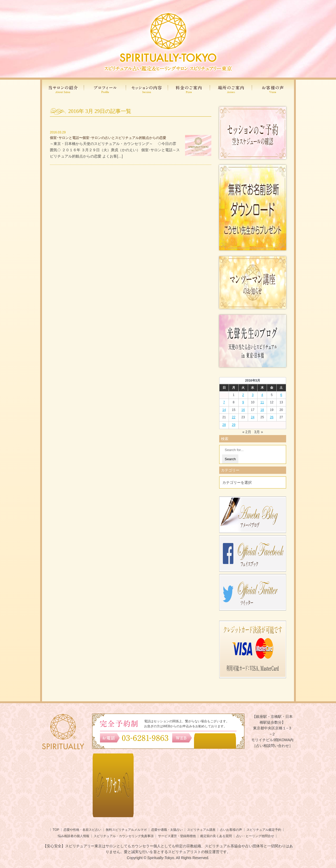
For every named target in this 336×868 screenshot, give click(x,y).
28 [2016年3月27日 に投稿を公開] (224, 425)
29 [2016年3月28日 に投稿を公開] (233, 425)
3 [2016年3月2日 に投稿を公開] (253, 395)
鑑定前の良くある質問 (216, 836)
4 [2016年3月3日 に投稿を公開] (262, 395)
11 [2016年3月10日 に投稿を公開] (262, 402)
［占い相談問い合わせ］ (272, 746)
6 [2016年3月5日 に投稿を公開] (281, 395)
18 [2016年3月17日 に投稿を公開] (262, 410)
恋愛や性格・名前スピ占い (82, 830)
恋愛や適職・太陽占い (167, 830)
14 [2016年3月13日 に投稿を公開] (224, 410)
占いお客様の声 (231, 830)
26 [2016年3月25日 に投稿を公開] (272, 417)
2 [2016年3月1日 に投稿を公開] (243, 395)
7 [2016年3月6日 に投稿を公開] (224, 402)
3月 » (258, 432)
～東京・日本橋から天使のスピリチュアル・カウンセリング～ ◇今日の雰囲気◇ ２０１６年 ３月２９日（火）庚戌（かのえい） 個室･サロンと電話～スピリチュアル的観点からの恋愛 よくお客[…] (115, 150)
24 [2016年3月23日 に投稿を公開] (253, 417)
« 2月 (247, 432)
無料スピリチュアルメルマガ (126, 830)
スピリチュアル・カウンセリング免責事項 (124, 836)
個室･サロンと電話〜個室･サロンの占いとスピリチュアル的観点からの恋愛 (108, 138)
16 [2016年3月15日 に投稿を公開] (243, 410)
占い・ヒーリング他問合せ (255, 836)
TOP (56, 830)
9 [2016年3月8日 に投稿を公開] (243, 402)
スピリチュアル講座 (201, 830)
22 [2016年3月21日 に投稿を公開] (233, 417)
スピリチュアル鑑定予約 (264, 830)
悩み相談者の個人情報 (73, 836)
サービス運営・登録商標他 (177, 836)
